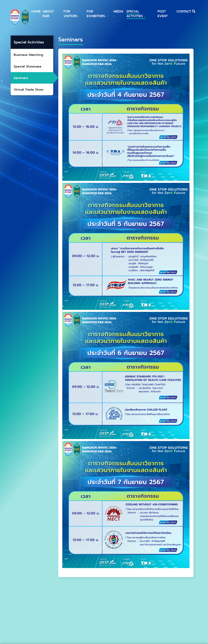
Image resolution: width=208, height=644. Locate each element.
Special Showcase (28, 66)
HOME (36, 11)
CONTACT (184, 11)
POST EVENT (163, 14)
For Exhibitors (97, 14)
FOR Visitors (72, 14)
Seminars (21, 78)
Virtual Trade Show (29, 90)
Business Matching (28, 55)
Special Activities (136, 14)
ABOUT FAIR (48, 14)
